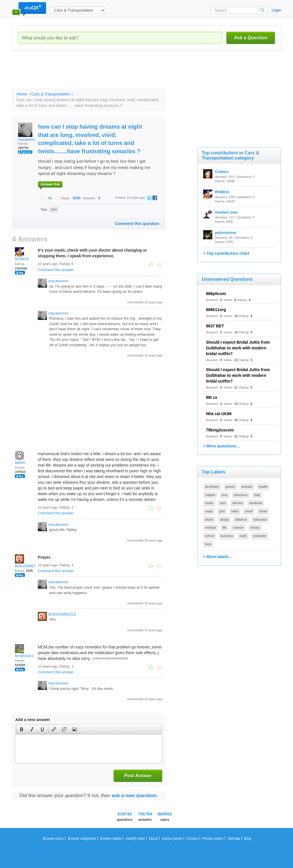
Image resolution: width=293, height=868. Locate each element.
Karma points (172, 839)
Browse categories (82, 839)
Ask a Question (251, 38)
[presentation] (22, 729)
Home (22, 94)
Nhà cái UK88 (219, 414)
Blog (248, 839)
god (222, 511)
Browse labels (111, 839)
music (209, 503)
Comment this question (137, 224)
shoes (209, 519)
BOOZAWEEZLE (29, 561)
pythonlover (226, 233)
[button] (22, 729)
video (235, 511)
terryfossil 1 (24, 651)
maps (209, 511)
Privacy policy (213, 839)
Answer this (50, 184)
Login (276, 10)
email (249, 511)
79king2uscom (220, 430)
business (227, 536)
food (208, 544)
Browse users (53, 839)
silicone (238, 503)
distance (241, 519)
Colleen (222, 172)
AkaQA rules (135, 839)
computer (260, 536)
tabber (20, 458)
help (257, 495)
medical (211, 527)
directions (241, 495)
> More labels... (218, 557)
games (230, 487)
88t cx (212, 397)
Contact (192, 839)
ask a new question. (135, 796)
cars (54, 209)
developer (212, 487)
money (255, 527)
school (210, 536)
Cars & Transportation (51, 94)
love (225, 495)
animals (247, 487)
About (153, 839)
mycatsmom (28, 132)
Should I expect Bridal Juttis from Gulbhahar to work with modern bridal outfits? (238, 348)
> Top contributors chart (226, 253)
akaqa (224, 519)
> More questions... (221, 446)
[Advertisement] (116, 74)
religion (210, 495)
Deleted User (226, 212)
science (238, 527)
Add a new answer (33, 720)
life (224, 527)
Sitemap (234, 839)
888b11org (216, 310)
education (260, 519)
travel (263, 511)
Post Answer (138, 776)
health (263, 487)
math (243, 536)
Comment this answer (56, 270)
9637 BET (215, 326)
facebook (256, 503)
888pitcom (216, 294)
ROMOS (22, 254)
